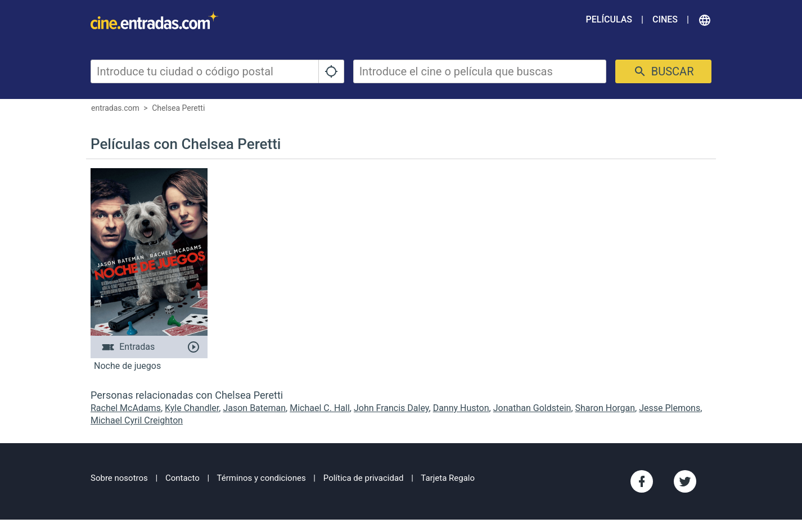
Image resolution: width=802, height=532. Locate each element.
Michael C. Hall (320, 408)
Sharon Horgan (605, 408)
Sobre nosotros (119, 478)
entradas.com (115, 108)
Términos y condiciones (262, 478)
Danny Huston (461, 408)
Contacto (183, 478)
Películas (609, 19)
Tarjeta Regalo (448, 478)
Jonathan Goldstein (532, 408)
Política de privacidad (364, 478)
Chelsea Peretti (178, 108)
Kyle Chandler (192, 408)
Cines (665, 19)
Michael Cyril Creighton (137, 420)
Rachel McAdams (126, 408)
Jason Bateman (254, 408)
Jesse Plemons (670, 408)
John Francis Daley (391, 408)
